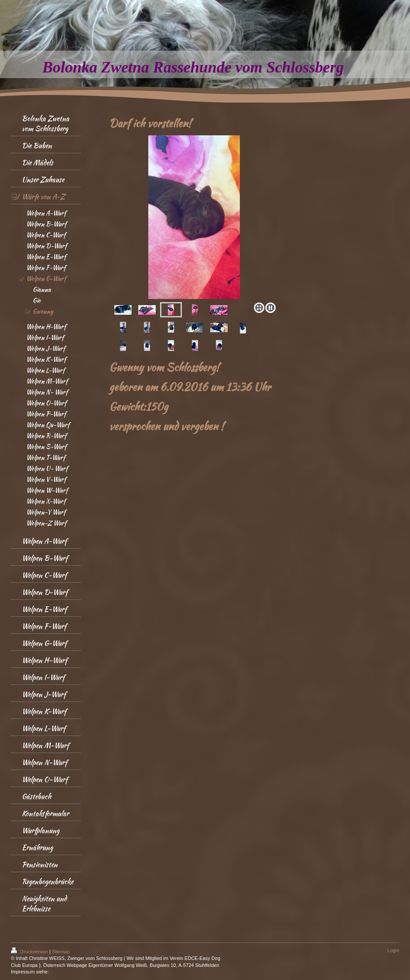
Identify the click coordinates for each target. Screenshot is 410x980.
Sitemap (61, 952)
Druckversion (30, 952)
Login (393, 950)
